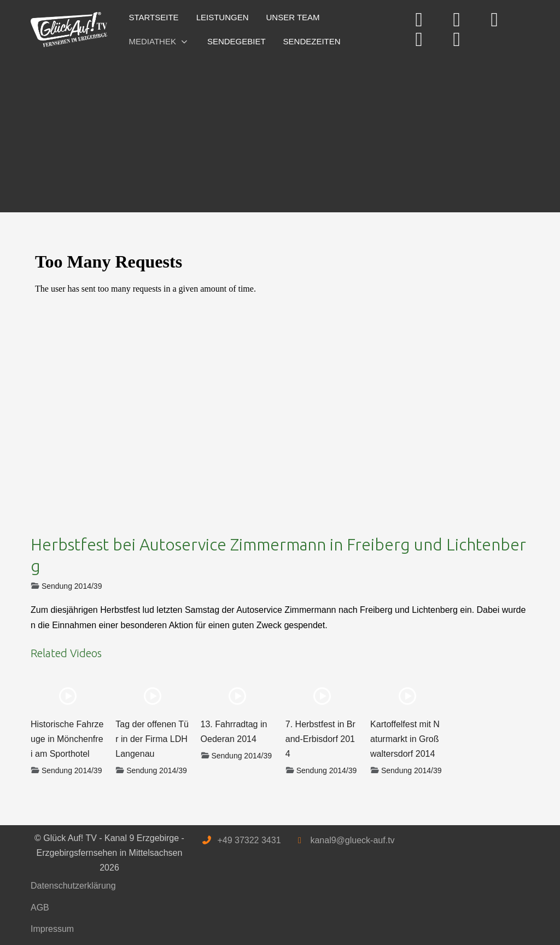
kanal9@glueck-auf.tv (352, 840)
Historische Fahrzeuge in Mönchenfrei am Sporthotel (67, 739)
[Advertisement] (280, 130)
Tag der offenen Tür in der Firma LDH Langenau (152, 739)
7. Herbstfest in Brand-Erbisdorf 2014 (320, 739)
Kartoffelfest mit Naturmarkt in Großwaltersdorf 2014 (405, 739)
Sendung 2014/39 (72, 586)
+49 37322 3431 (249, 840)
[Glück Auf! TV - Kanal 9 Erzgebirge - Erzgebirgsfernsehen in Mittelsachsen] (69, 30)
